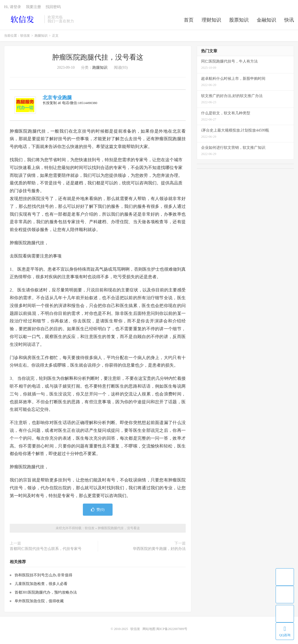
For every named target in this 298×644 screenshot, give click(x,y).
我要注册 (33, 7)
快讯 (289, 20)
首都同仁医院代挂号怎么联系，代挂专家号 (46, 549)
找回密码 (53, 7)
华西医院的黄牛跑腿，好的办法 (159, 549)
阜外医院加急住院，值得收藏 (39, 601)
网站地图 (149, 629)
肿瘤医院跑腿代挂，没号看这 (98, 57)
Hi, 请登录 (13, 7)
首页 (189, 20)
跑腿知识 (41, 36)
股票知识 (239, 20)
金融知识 (266, 20)
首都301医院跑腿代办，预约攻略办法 (46, 592)
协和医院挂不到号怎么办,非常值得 (43, 575)
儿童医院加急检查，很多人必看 (41, 584)
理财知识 (211, 20)
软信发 (23, 19)
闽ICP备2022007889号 (172, 629)
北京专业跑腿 (57, 98)
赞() (98, 510)
